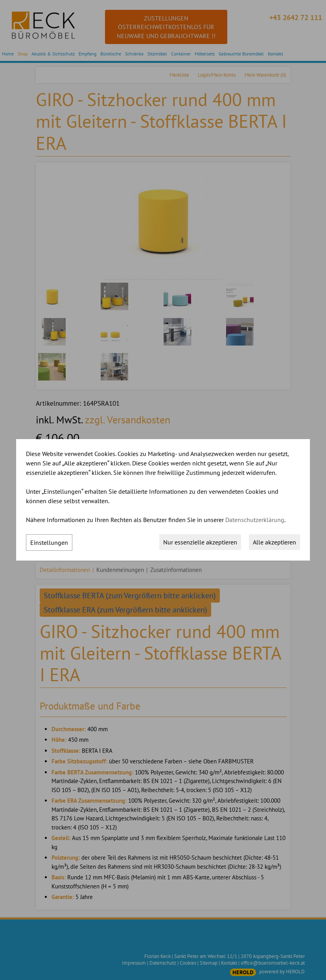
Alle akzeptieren (274, 542)
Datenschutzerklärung (255, 520)
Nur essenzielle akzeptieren (200, 542)
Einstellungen (49, 542)
